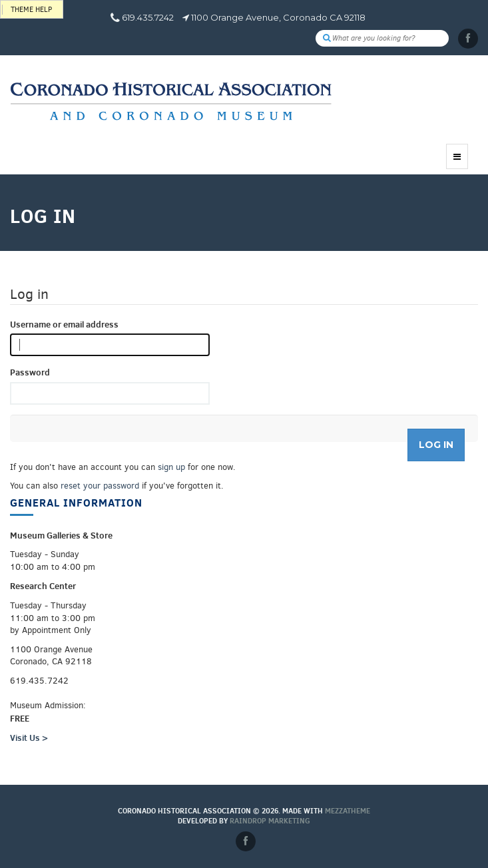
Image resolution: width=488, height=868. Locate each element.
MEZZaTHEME (348, 811)
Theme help (31, 10)
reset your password (100, 486)
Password (30, 372)
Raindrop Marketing (270, 821)
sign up (171, 467)
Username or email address (64, 324)
